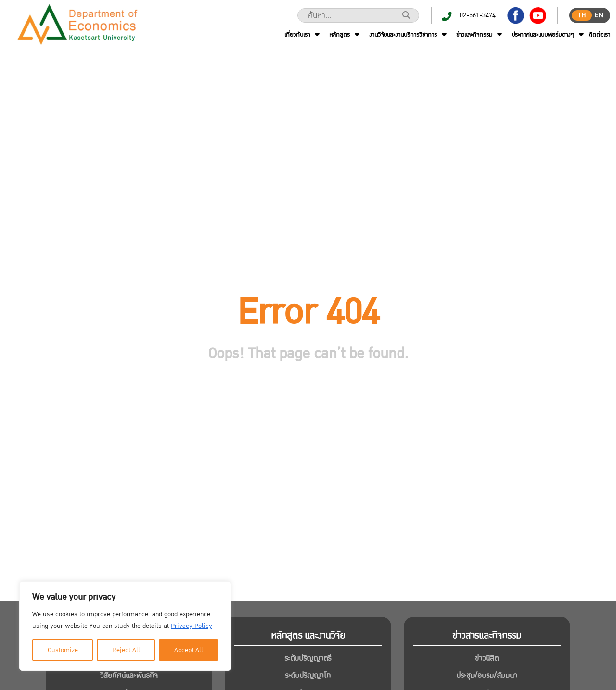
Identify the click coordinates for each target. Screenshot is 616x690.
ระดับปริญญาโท (308, 676)
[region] (125, 626)
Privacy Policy (192, 626)
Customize (63, 650)
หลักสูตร (340, 35)
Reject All (126, 650)
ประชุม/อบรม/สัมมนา (487, 676)
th (582, 15)
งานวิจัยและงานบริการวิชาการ (403, 35)
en (599, 15)
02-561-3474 (478, 15)
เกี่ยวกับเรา (297, 35)
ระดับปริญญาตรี (308, 658)
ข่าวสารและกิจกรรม (487, 636)
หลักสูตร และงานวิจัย (308, 636)
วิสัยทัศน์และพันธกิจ (129, 676)
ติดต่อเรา (599, 35)
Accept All (189, 650)
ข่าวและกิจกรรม (474, 35)
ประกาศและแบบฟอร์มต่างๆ (543, 35)
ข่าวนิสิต (487, 658)
